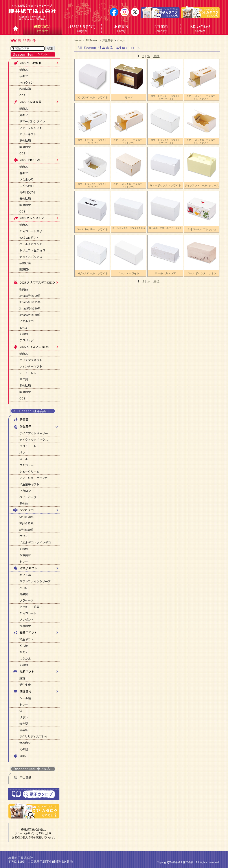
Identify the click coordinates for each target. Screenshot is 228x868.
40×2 (23, 327)
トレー (24, 561)
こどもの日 (27, 186)
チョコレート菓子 (31, 231)
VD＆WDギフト (29, 237)
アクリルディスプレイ (33, 736)
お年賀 (24, 379)
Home (78, 40)
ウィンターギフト (31, 366)
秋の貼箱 (25, 89)
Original (82, 28)
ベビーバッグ (28, 497)
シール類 (25, 698)
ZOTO (23, 588)
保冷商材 (25, 555)
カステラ (25, 652)
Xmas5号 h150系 (30, 308)
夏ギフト (25, 115)
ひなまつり (27, 179)
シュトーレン (28, 373)
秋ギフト (25, 76)
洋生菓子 (108, 40)
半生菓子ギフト (29, 484)
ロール (24, 459)
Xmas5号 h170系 (30, 315)
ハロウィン (27, 82)
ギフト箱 (25, 575)
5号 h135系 (26, 523)
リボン (24, 717)
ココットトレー (29, 446)
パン (22, 452)
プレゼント (27, 620)
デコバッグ (27, 340)
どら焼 (24, 646)
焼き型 (24, 724)
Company (161, 28)
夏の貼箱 (25, 140)
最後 (156, 56)
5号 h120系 (26, 517)
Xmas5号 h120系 (30, 296)
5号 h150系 (26, 530)
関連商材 (25, 147)
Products (43, 28)
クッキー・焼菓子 (31, 607)
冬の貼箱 (25, 385)
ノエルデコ (27, 321)
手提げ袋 (25, 263)
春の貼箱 (25, 199)
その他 (24, 334)
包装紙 (24, 730)
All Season (92, 40)
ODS (22, 95)
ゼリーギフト (28, 134)
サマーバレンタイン (32, 121)
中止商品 (22, 777)
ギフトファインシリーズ (35, 581)
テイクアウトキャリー (34, 433)
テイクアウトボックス (34, 440)
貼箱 (22, 678)
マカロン (25, 491)
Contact (200, 28)
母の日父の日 (28, 192)
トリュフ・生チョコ (32, 250)
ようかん (25, 658)
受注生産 (25, 685)
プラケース (26, 600)
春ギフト (25, 173)
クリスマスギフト (31, 360)
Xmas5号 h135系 (30, 302)
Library (121, 28)
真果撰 (24, 594)
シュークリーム (29, 472)
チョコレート (28, 613)
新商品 (24, 70)
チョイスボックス (31, 257)
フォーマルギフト (31, 128)
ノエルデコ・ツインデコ (35, 542)
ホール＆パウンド (31, 244)
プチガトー (27, 465)
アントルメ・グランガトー (36, 478)
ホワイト (25, 536)
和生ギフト (27, 639)
